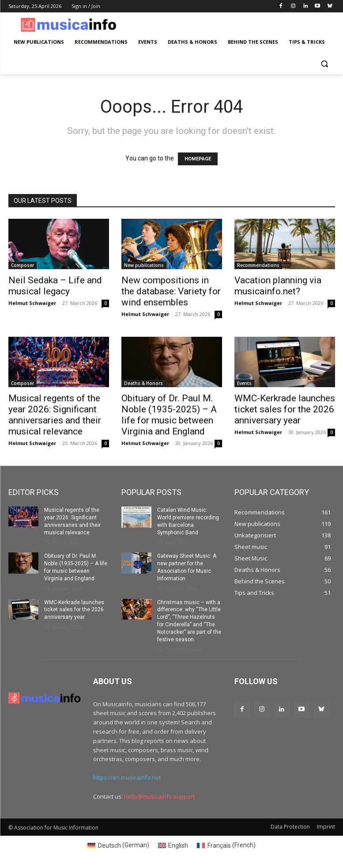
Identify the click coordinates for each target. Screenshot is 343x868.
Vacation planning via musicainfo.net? (278, 286)
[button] (325, 63)
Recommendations (258, 265)
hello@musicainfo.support (159, 796)
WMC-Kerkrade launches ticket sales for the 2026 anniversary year (285, 409)
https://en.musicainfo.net (127, 778)
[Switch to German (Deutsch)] (118, 845)
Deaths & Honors (143, 383)
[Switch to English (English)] (173, 845)
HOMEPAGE (198, 159)
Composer (23, 265)
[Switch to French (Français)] (226, 845)
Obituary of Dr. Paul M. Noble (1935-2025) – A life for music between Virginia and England (169, 415)
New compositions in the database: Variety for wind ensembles (171, 291)
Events (244, 383)
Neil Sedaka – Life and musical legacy (55, 286)
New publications (144, 265)
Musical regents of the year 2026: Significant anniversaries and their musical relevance (55, 415)
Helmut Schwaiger (32, 303)
